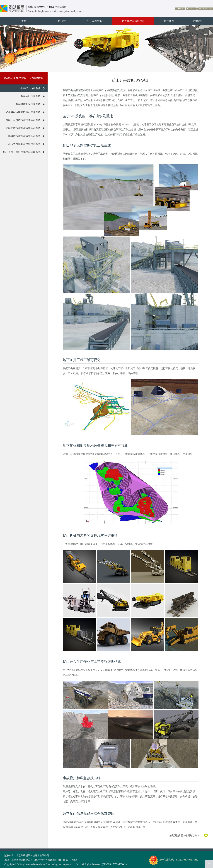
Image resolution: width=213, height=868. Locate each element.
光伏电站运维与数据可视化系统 (23, 112)
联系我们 (198, 21)
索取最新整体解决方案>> (185, 835)
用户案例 (169, 21)
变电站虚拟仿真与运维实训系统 (23, 128)
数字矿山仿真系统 (30, 88)
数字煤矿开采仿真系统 (28, 104)
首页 (24, 21)
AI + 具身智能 (94, 21)
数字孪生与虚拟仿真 (133, 21)
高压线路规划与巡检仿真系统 (24, 144)
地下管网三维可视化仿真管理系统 (22, 152)
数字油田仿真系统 (31, 96)
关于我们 (62, 21)
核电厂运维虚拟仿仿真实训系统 (23, 120)
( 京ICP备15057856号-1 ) (114, 864)
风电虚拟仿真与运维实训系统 (24, 136)
